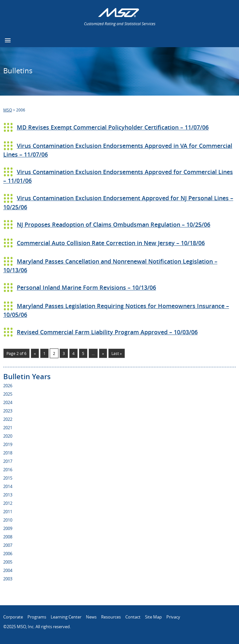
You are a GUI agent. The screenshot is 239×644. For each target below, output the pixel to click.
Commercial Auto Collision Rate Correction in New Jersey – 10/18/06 (111, 243)
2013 (8, 495)
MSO (8, 110)
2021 (8, 428)
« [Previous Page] (35, 353)
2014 (8, 486)
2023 (8, 411)
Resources (111, 617)
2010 (8, 520)
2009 (8, 528)
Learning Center (66, 617)
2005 (8, 562)
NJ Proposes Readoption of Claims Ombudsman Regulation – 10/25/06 (114, 224)
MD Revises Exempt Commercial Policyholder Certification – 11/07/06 (113, 127)
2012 (8, 503)
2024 (8, 402)
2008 (8, 537)
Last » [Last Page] (117, 353)
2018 (8, 453)
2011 (8, 512)
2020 (8, 436)
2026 (8, 386)
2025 (8, 394)
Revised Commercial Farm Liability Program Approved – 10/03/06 (107, 332)
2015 (8, 478)
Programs (37, 617)
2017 (8, 461)
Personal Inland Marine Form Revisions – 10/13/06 (86, 287)
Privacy (173, 617)
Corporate (13, 617)
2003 (8, 579)
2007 (8, 545)
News (91, 617)
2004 (8, 570)
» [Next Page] (103, 353)
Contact (133, 617)
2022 (8, 419)
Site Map (153, 617)
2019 (8, 444)
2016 (8, 470)
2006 (8, 554)
